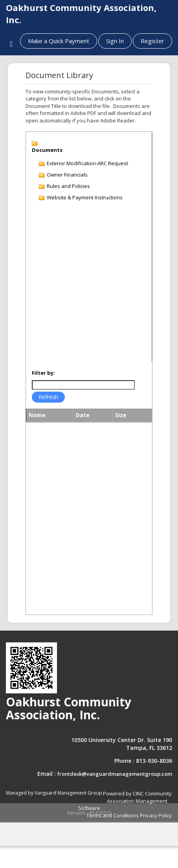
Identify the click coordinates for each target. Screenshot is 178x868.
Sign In (115, 41)
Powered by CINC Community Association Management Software (125, 801)
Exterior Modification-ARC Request (87, 163)
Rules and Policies (68, 186)
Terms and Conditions (113, 815)
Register (152, 41)
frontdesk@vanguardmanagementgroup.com (115, 774)
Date (83, 415)
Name (37, 415)
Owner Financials (67, 175)
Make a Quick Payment (59, 41)
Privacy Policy (156, 815)
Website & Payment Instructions (85, 197)
